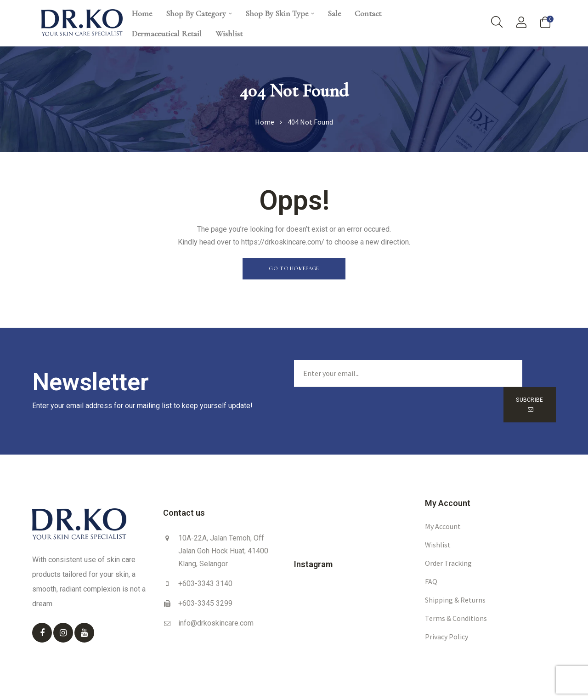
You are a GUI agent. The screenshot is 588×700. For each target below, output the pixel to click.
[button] (294, 269)
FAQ (431, 561)
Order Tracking (448, 542)
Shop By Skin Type (280, 13)
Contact (368, 13)
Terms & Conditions (456, 598)
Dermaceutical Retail (167, 34)
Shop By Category (199, 13)
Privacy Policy (447, 616)
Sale (334, 13)
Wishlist (229, 34)
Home (142, 13)
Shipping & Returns (455, 579)
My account (443, 506)
